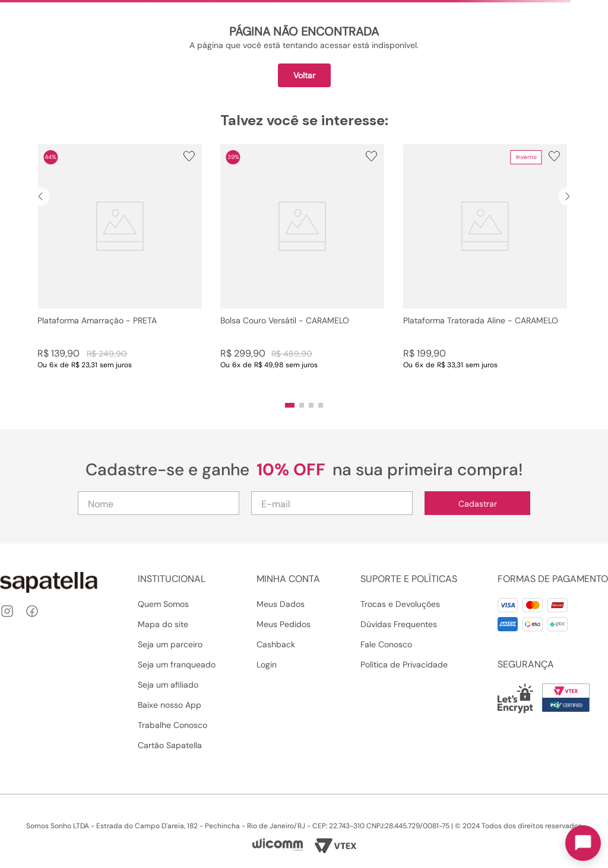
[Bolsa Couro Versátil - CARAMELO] (303, 269)
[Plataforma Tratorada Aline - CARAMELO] (485, 269)
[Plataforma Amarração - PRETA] (120, 269)
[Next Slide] (568, 196)
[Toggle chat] (583, 843)
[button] (290, 405)
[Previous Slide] (40, 196)
